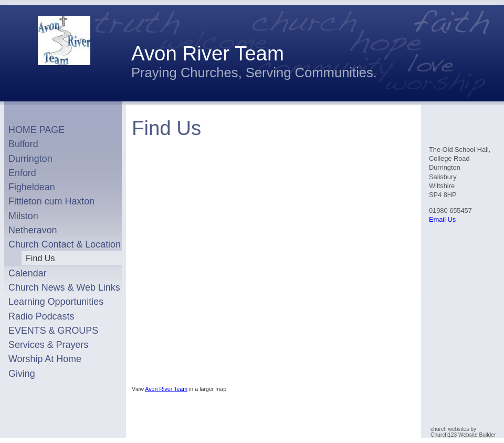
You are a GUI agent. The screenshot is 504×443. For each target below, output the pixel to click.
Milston (23, 216)
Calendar (28, 273)
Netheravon (33, 230)
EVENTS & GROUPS (53, 331)
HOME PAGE (36, 130)
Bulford (23, 144)
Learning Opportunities (56, 302)
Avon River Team (166, 389)
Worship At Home (45, 359)
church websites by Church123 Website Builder (463, 432)
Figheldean (32, 187)
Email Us (442, 219)
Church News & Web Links (64, 287)
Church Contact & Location (65, 244)
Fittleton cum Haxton (51, 201)
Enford (22, 173)
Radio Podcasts (41, 316)
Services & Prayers (48, 345)
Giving (22, 374)
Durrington (30, 159)
